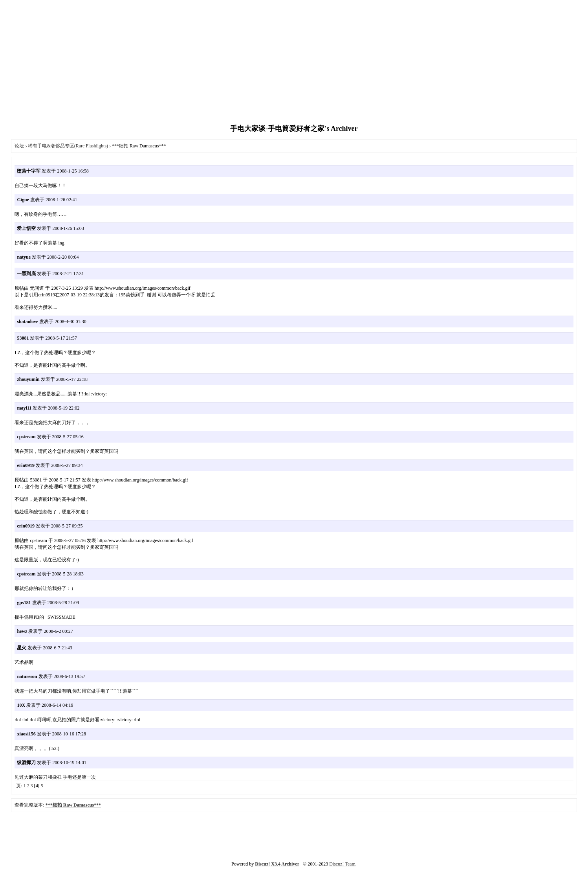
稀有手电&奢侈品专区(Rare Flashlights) (68, 146)
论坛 (19, 146)
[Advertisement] (294, 63)
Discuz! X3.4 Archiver (277, 864)
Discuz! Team (342, 864)
